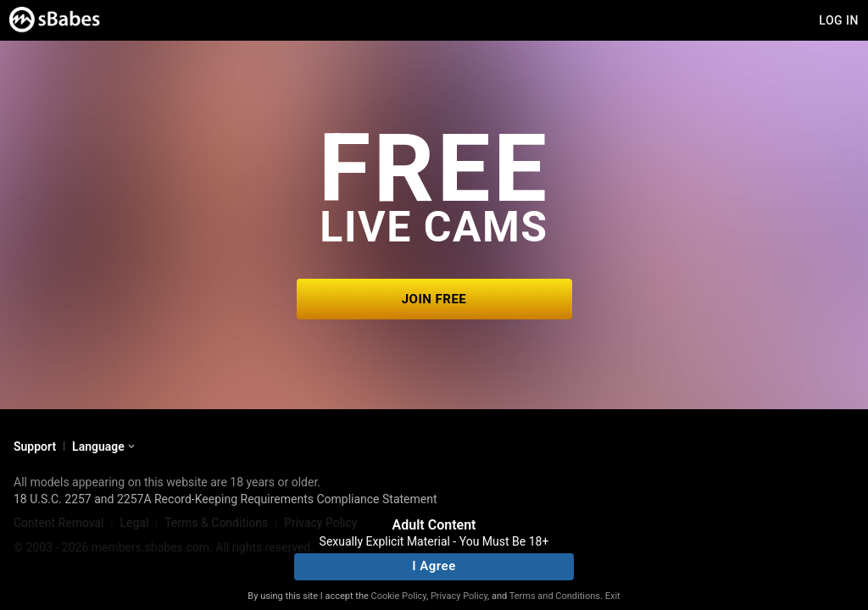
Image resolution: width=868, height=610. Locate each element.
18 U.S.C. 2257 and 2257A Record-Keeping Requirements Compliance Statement (225, 499)
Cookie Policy (399, 596)
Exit (613, 596)
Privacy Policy (459, 596)
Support (35, 446)
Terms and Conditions (555, 596)
